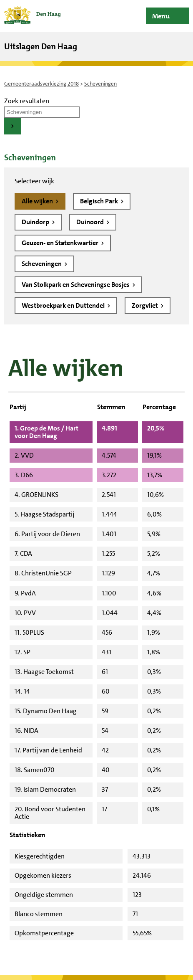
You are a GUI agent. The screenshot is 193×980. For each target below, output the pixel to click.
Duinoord (91, 222)
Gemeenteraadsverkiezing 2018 (41, 84)
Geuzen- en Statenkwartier (61, 243)
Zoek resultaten (27, 101)
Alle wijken (38, 201)
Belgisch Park (100, 201)
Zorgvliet (145, 305)
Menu (161, 16)
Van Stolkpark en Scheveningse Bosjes (76, 285)
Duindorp (36, 222)
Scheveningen (42, 264)
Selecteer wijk (34, 181)
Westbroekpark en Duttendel (64, 305)
